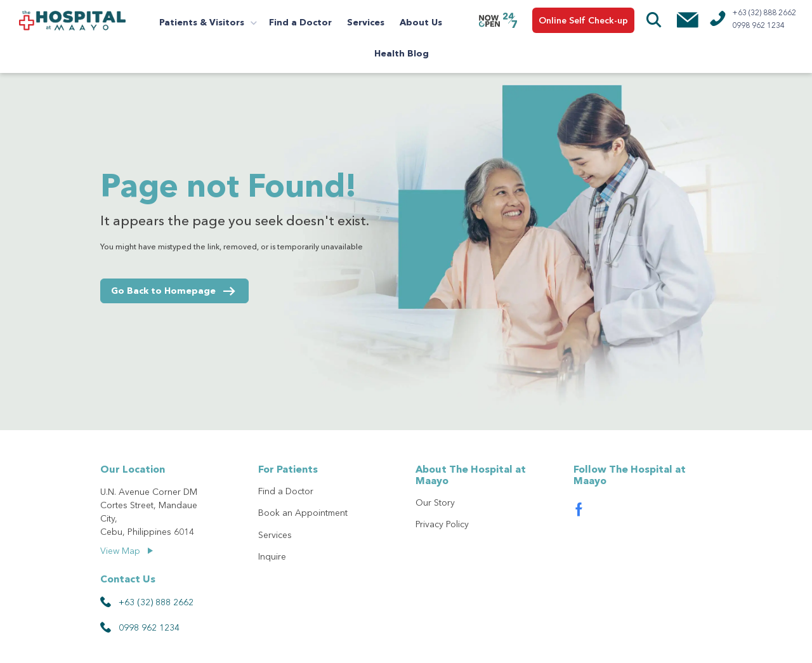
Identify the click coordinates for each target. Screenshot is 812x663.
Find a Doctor (300, 23)
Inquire (272, 557)
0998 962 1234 (758, 26)
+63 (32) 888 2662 (764, 13)
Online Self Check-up (583, 20)
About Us (421, 23)
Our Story (435, 503)
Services (366, 23)
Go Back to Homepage (173, 292)
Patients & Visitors (202, 23)
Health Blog (402, 54)
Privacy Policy (442, 525)
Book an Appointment (303, 513)
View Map (127, 551)
